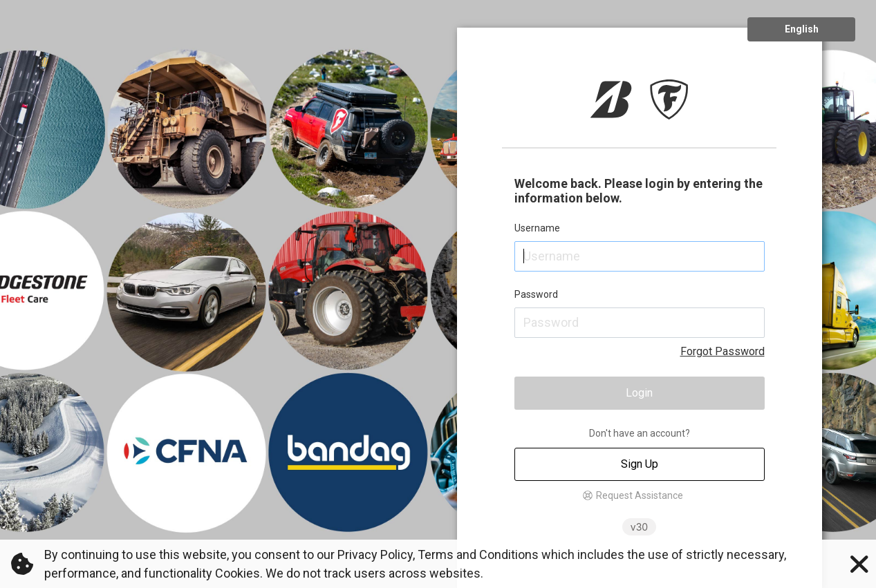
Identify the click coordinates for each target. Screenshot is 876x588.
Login (639, 393)
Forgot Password (723, 351)
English (802, 29)
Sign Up (640, 464)
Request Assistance (640, 495)
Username (537, 228)
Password (536, 294)
